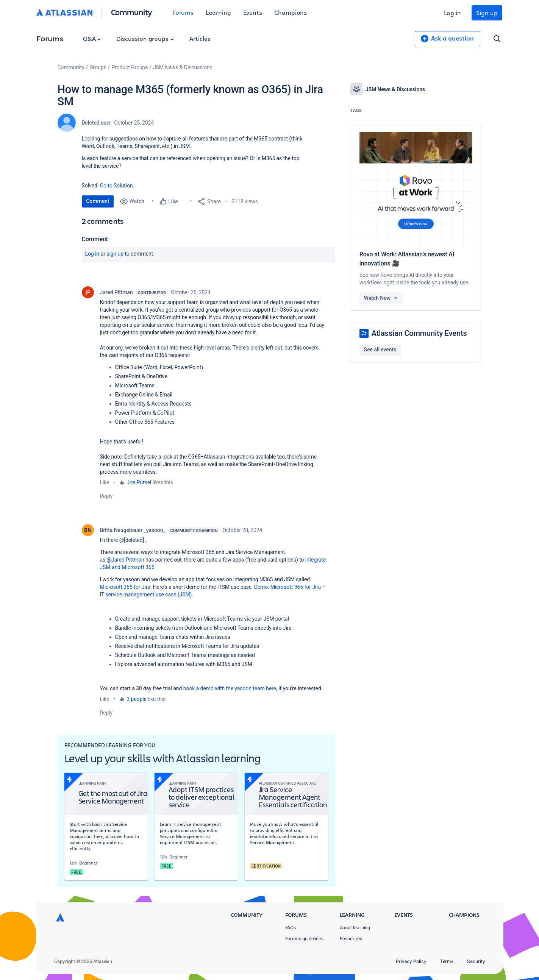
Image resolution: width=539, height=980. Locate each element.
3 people (137, 699)
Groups (98, 67)
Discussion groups (145, 38)
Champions (291, 12)
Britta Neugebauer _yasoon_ (133, 530)
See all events (380, 350)
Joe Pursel (139, 482)
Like (105, 482)
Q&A (92, 38)
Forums (183, 12)
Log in (453, 13)
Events (253, 12)
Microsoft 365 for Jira (125, 587)
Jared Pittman (116, 292)
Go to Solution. (117, 186)
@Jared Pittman (126, 560)
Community (132, 12)
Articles (200, 38)
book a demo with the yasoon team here (230, 688)
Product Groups (130, 67)
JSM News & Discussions (183, 67)
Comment (98, 201)
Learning (218, 12)
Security (476, 961)
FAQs (291, 928)
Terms (447, 961)
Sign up (487, 13)
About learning (355, 928)
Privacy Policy (411, 961)
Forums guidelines (305, 939)
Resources (351, 939)
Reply (106, 496)
